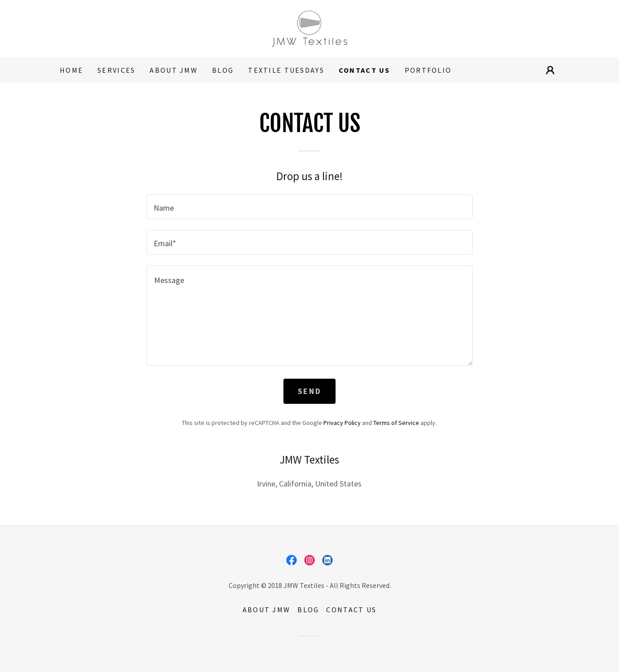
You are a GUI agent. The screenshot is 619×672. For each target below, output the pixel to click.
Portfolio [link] (428, 70)
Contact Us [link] (365, 70)
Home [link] (71, 70)
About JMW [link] (174, 70)
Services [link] (116, 70)
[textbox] (309, 207)
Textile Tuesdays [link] (286, 70)
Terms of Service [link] (396, 423)
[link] (309, 28)
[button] (550, 70)
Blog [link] (223, 70)
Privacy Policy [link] (342, 423)
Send (309, 391)
